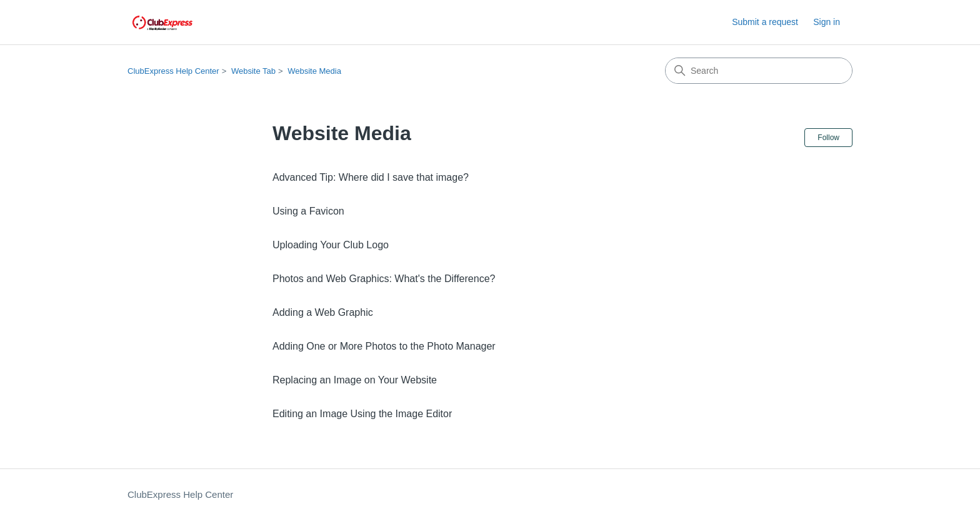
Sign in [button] (827, 22)
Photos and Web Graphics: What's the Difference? (384, 279)
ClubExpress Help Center (173, 71)
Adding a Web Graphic (323, 312)
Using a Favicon (308, 211)
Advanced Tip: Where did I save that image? (371, 177)
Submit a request (765, 22)
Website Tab (253, 71)
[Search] (759, 71)
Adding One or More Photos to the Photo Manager (384, 346)
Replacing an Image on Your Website (355, 380)
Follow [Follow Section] (828, 138)
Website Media (314, 71)
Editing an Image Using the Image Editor (362, 414)
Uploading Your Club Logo (331, 245)
